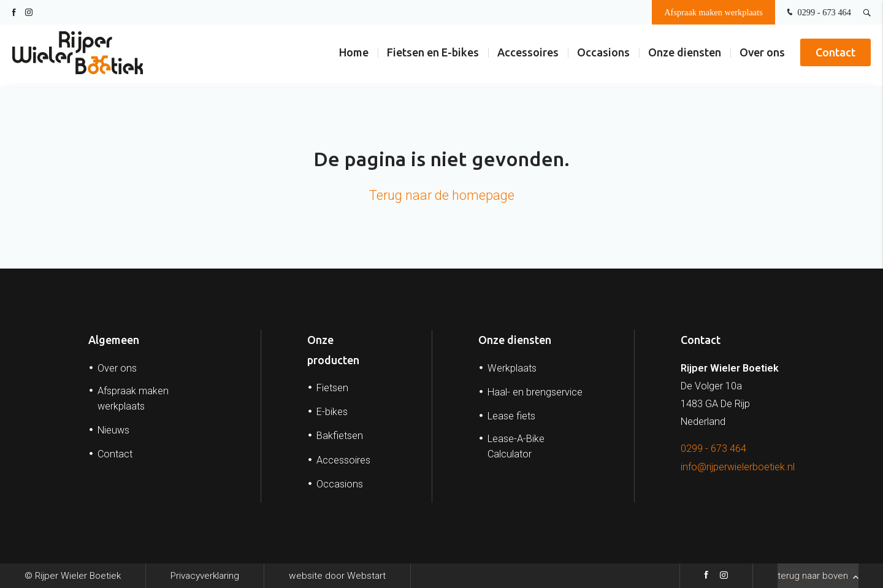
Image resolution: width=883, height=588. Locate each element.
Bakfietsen (340, 436)
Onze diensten (685, 55)
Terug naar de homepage (442, 195)
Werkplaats (512, 368)
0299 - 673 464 (818, 13)
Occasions (603, 55)
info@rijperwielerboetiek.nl (738, 467)
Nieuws (113, 430)
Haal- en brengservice (535, 392)
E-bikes (332, 412)
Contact (835, 55)
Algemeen (114, 340)
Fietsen (332, 388)
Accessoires (528, 55)
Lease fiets (511, 416)
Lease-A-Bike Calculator (516, 446)
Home (354, 55)
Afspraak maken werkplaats (713, 12)
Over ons (762, 55)
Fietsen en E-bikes (433, 55)
